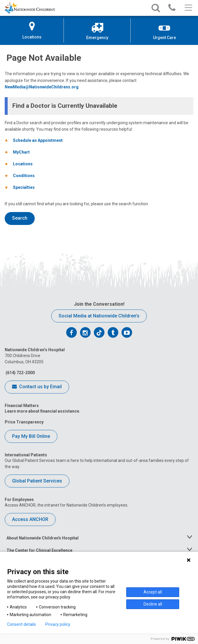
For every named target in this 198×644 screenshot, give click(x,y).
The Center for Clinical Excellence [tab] (39, 550)
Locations (23, 164)
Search (20, 218)
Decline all (153, 604)
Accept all (153, 592)
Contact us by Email (37, 387)
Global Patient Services (37, 481)
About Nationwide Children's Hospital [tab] (43, 538)
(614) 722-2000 (20, 373)
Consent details (21, 624)
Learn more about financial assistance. (43, 411)
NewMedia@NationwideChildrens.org (42, 87)
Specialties (24, 187)
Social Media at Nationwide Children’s (99, 316)
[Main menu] (188, 8)
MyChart (21, 152)
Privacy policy (58, 624)
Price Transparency (24, 422)
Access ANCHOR (30, 519)
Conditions (24, 176)
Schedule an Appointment (38, 140)
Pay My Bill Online (31, 436)
